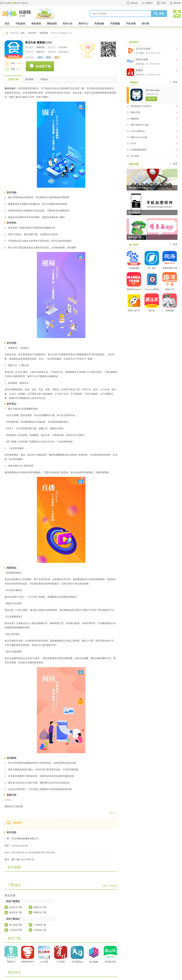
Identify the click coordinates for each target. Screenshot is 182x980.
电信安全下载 (15, 907)
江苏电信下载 (15, 930)
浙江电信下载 (15, 925)
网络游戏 (52, 24)
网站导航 (177, 3)
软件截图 (29, 79)
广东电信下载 (40, 925)
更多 (175, 82)
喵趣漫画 (135, 119)
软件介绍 (13, 79)
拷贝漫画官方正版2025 (141, 106)
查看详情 (151, 99)
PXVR (133, 143)
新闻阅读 (44, 33)
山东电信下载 (40, 930)
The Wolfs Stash (153, 90)
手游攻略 (99, 24)
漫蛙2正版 (135, 112)
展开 (111, 813)
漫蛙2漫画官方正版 (139, 125)
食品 (40, 57)
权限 (105, 886)
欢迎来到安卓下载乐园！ (17, 3)
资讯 (48, 57)
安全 (57, 57)
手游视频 (115, 24)
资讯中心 (83, 24)
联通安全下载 (40, 907)
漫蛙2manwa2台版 (139, 137)
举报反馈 (113, 886)
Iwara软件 (135, 156)
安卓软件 (32, 33)
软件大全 (68, 24)
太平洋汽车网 (143, 49)
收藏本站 (149, 3)
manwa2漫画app (138, 131)
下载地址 (44, 79)
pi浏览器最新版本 (139, 150)
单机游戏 (36, 24)
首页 (7, 24)
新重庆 (139, 70)
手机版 (163, 3)
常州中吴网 (142, 60)
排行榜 (145, 24)
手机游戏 (20, 24)
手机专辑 (131, 24)
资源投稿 (134, 3)
